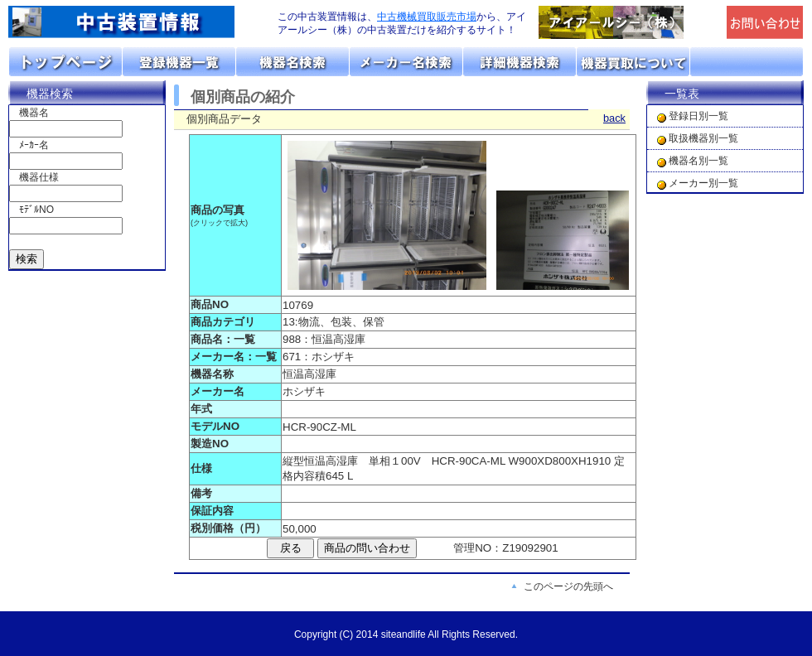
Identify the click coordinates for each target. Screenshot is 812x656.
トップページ (66, 62)
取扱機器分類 (179, 62)
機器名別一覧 (698, 161)
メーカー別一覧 (703, 183)
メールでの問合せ (765, 22)
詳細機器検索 (520, 62)
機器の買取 (633, 62)
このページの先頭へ (568, 586)
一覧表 (682, 94)
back (614, 118)
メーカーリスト (406, 62)
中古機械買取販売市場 (427, 17)
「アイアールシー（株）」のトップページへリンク (628, 22)
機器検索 (50, 94)
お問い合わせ (747, 62)
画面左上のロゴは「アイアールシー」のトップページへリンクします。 (133, 22)
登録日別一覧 (698, 116)
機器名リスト (293, 62)
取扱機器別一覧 (703, 138)
